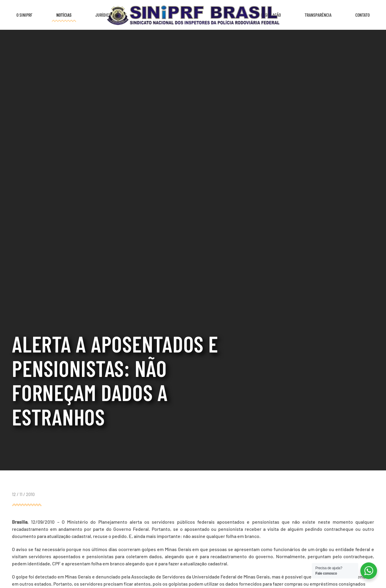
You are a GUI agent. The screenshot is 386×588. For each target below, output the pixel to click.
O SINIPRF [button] (24, 15)
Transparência (318, 15)
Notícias (64, 15)
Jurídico (103, 15)
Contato (362, 15)
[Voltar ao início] (193, 15)
